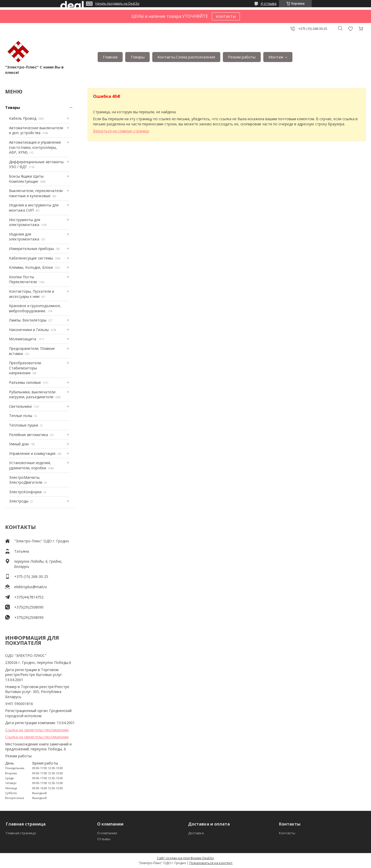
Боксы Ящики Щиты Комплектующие (26, 179)
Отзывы (104, 839)
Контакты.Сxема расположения (186, 57)
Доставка (196, 833)
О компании (107, 833)
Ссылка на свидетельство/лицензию (37, 730)
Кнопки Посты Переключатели (23, 279)
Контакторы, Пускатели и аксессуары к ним (32, 294)
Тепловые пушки (24, 425)
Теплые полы (21, 416)
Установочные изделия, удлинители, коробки (30, 465)
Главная (110, 57)
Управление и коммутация (32, 453)
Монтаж (276, 57)
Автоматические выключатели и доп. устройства (36, 130)
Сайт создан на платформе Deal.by (185, 858)
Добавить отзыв (350, 29)
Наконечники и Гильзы (29, 330)
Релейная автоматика (28, 435)
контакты (226, 16)
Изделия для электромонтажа (24, 237)
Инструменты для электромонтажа (25, 222)
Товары (137, 57)
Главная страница (21, 833)
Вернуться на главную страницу (121, 131)
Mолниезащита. (23, 339)
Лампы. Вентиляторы (28, 320)
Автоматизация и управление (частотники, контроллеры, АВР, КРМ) (35, 147)
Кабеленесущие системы (31, 258)
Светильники (20, 406)
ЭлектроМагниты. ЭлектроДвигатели (26, 480)
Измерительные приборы (31, 249)
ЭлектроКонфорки (25, 492)
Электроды (19, 501)
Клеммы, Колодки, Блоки (31, 267)
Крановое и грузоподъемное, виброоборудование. (35, 308)
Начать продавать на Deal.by (117, 4)
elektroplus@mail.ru (31, 587)
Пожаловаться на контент (211, 863)
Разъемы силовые (25, 382)
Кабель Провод (23, 118)
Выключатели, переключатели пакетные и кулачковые (36, 193)
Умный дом (19, 444)
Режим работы (242, 57)
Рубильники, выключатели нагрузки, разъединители (32, 394)
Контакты (287, 833)
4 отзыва (268, 3)
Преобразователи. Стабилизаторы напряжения (25, 368)
